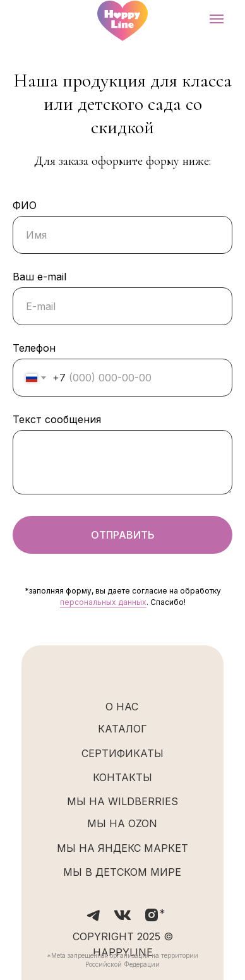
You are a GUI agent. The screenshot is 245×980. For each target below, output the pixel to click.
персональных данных (103, 602)
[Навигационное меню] (217, 19)
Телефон (34, 348)
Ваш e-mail (39, 277)
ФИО (25, 205)
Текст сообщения (57, 419)
